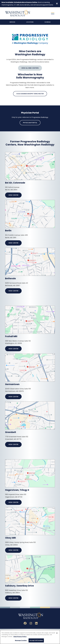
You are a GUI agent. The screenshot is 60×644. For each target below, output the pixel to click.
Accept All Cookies (36, 640)
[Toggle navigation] (53, 13)
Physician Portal (30, 123)
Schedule (48, 22)
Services (12, 22)
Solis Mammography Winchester (30, 94)
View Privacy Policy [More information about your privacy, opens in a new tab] (20, 637)
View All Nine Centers (30, 68)
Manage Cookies (21, 640)
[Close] (57, 633)
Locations (30, 22)
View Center (13, 195)
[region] (30, 637)
